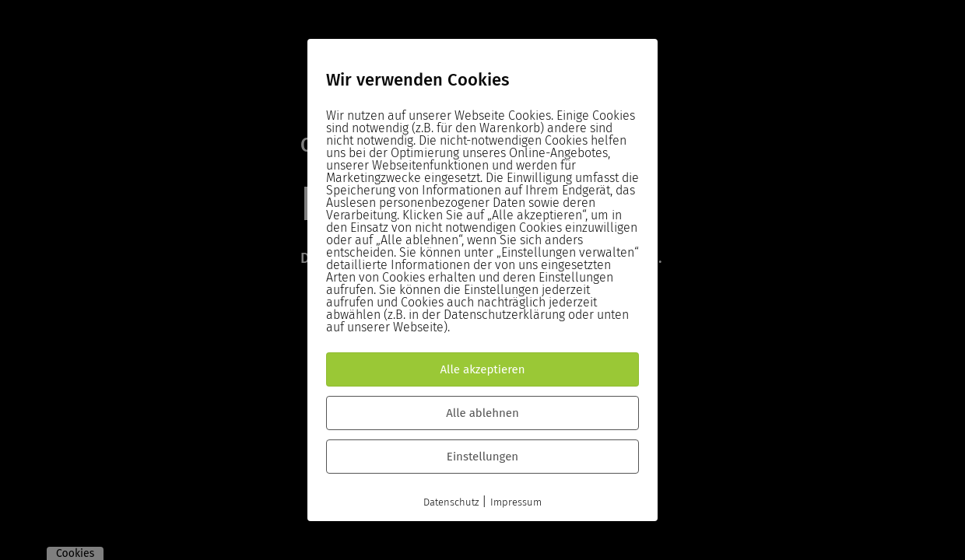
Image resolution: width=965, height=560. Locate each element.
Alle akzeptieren (483, 369)
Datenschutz (451, 502)
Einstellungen (482, 457)
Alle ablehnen (482, 413)
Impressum (516, 502)
